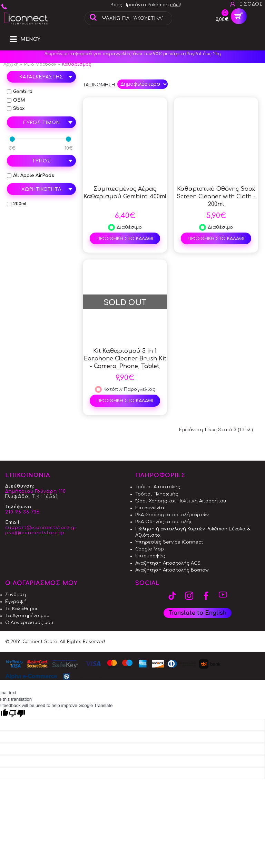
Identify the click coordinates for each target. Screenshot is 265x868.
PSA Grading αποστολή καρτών (172, 515)
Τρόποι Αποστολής (158, 487)
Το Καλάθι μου (22, 609)
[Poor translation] (17, 713)
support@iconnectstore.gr (41, 528)
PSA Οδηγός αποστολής (164, 522)
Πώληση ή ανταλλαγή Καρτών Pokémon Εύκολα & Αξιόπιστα (193, 532)
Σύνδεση (16, 595)
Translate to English (198, 613)
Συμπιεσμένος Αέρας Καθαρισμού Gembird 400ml (125, 193)
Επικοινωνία (150, 508)
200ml (17, 204)
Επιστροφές (150, 556)
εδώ (175, 5)
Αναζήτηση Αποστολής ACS (168, 563)
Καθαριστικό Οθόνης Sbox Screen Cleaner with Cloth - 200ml (216, 197)
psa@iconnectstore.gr (35, 533)
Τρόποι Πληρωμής (157, 494)
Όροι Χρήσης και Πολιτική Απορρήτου (181, 501)
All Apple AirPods (31, 176)
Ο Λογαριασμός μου (29, 623)
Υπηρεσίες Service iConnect (169, 542)
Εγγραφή (16, 602)
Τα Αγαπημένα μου (27, 616)
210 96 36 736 (22, 512)
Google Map (150, 549)
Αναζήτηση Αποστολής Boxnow (172, 570)
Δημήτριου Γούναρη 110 (36, 491)
